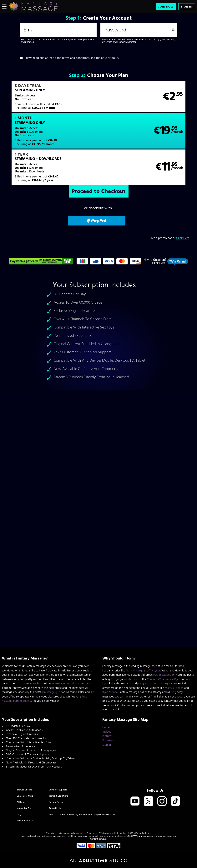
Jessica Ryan (173, 679)
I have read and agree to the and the (72, 58)
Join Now (166, 7)
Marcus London (174, 688)
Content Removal (99, 839)
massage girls (52, 692)
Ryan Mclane (110, 692)
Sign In (187, 7)
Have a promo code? (169, 207)
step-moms (135, 679)
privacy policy (110, 58)
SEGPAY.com (135, 836)
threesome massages (158, 684)
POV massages (162, 675)
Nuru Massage (135, 671)
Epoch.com (36, 836)
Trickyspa (155, 671)
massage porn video (66, 684)
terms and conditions (76, 58)
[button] (50, 99)
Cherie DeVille (156, 679)
